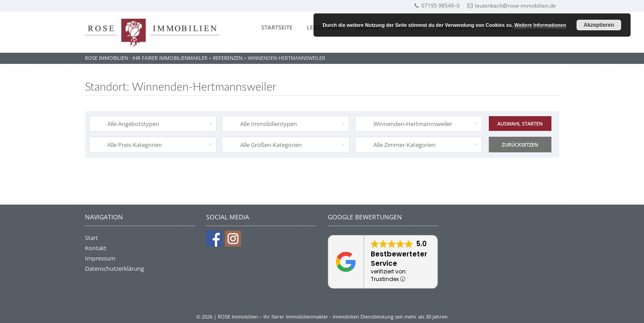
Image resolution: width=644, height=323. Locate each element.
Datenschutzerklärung (114, 268)
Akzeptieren (599, 25)
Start (91, 238)
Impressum (100, 258)
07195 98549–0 (437, 6)
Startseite (277, 27)
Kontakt (96, 248)
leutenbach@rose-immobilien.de (512, 6)
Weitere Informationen (540, 25)
